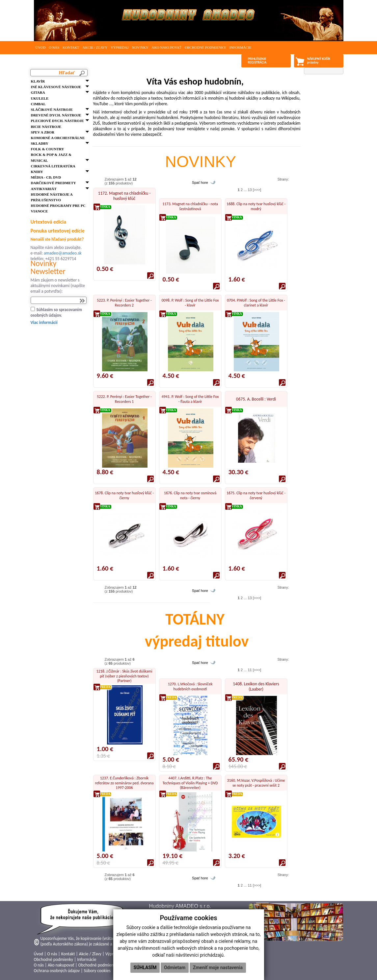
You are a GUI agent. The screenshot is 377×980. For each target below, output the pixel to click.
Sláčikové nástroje (52, 110)
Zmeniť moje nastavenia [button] (218, 968)
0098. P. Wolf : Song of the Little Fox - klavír (190, 303)
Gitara (38, 92)
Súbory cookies (97, 971)
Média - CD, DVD (46, 177)
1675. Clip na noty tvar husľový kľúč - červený (256, 495)
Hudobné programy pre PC (58, 206)
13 (250, 190)
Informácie (240, 48)
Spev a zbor (43, 132)
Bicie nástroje (46, 127)
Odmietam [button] (175, 968)
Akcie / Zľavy (95, 48)
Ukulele (40, 98)
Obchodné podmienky (205, 48)
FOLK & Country (48, 149)
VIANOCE (40, 211)
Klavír (38, 81)
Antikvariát (44, 189)
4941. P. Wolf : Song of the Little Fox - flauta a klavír (190, 399)
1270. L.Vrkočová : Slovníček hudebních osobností (190, 686)
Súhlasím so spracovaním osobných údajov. (56, 312)
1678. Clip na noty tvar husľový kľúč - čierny (124, 495)
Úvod (41, 48)
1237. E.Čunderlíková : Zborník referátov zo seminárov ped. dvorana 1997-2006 (124, 783)
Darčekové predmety (54, 183)
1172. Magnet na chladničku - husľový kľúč (124, 196)
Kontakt (71, 48)
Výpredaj (120, 48)
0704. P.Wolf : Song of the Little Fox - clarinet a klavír (256, 303)
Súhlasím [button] (145, 968)
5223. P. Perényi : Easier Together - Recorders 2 (124, 303)
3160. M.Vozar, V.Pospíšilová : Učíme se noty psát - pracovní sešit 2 (256, 783)
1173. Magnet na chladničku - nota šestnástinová (190, 206)
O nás (54, 48)
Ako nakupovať (166, 48)
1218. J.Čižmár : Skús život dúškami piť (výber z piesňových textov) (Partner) (124, 676)
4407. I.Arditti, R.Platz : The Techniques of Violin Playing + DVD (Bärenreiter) (190, 783)
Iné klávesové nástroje (56, 87)
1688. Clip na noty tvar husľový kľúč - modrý (256, 206)
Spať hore (200, 183)
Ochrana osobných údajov (57, 971)
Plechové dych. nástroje (57, 121)
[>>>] (257, 190)
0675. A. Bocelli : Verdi (256, 399)
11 (250, 670)
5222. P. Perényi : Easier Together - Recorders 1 (124, 399)
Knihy (37, 172)
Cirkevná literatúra (53, 166)
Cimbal (38, 104)
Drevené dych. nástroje (56, 115)
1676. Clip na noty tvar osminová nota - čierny (190, 495)
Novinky (140, 48)
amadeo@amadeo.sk (63, 253)
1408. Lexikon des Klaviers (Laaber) (256, 686)
